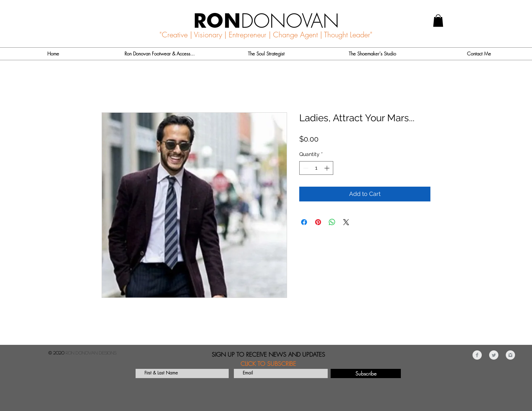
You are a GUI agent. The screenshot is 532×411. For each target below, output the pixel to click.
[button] (438, 21)
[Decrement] (305, 168)
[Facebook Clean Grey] (477, 355)
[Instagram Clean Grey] (510, 355)
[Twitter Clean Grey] (494, 355)
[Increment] (328, 168)
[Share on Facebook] (304, 222)
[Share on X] (346, 222)
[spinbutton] (316, 168)
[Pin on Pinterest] (318, 222)
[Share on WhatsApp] (332, 222)
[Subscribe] (366, 373)
